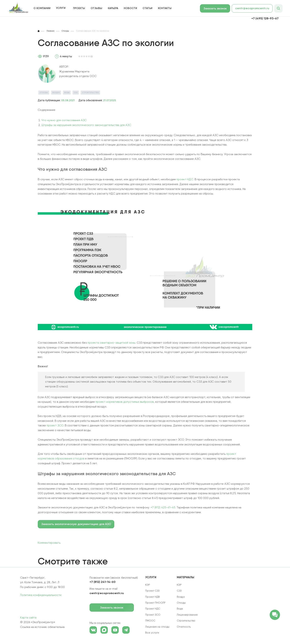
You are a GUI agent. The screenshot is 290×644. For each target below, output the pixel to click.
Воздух (56, 92)
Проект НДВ (152, 597)
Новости (130, 8)
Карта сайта (28, 617)
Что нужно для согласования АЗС (64, 120)
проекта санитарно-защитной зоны (111, 343)
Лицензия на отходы (157, 627)
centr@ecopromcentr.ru (252, 8)
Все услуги (152, 633)
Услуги (61, 8)
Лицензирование (187, 615)
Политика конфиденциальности (41, 595)
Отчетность (184, 627)
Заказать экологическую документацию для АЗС (76, 524)
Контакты (165, 8)
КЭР (179, 585)
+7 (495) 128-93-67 (265, 18)
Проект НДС (153, 609)
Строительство (90, 92)
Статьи (147, 8)
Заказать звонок (217, 8)
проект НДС (185, 179)
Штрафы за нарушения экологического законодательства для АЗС (86, 125)
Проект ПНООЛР (155, 603)
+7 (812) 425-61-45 (163, 507)
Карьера (113, 8)
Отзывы (96, 8)
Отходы (44, 92)
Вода (67, 92)
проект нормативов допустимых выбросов (125, 402)
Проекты (79, 8)
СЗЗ (76, 92)
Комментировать (49, 543)
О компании (42, 8)
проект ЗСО (55, 425)
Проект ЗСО (153, 615)
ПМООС (150, 621)
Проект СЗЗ (152, 591)
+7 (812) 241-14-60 (103, 582)
